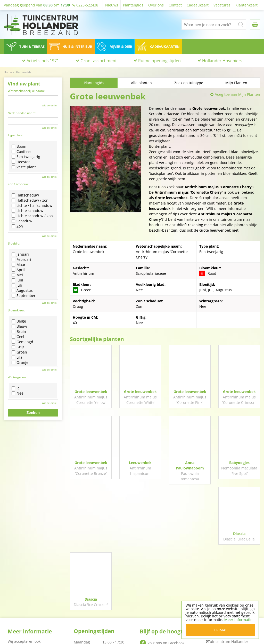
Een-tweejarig (26, 157)
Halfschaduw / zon (30, 200)
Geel (18, 337)
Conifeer (21, 152)
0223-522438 (220, 600)
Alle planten (141, 83)
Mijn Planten (236, 83)
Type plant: (16, 135)
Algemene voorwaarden (160, 627)
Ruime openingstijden (159, 61)
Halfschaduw (25, 195)
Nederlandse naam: (22, 113)
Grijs (18, 347)
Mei (17, 275)
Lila (17, 357)
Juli (17, 285)
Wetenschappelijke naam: (26, 91)
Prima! (220, 630)
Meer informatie (238, 620)
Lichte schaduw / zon (32, 216)
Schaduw (22, 221)
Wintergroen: (17, 377)
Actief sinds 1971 (43, 61)
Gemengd (22, 342)
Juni (17, 280)
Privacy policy (151, 620)
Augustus (22, 290)
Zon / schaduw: (18, 184)
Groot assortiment (99, 61)
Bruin (19, 332)
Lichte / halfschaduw (32, 206)
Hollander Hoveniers (222, 61)
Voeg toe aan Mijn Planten (238, 94)
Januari (20, 254)
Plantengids (94, 83)
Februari (21, 260)
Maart (19, 265)
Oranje (20, 363)
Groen (19, 352)
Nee (18, 393)
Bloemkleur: (16, 310)
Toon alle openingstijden (95, 630)
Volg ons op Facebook (166, 583)
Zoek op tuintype (189, 83)
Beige (19, 321)
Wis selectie (49, 105)
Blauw (19, 326)
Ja (16, 388)
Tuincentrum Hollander (228, 581)
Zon (17, 226)
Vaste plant (24, 167)
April (18, 270)
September (24, 296)
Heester (21, 162)
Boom (19, 146)
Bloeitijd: (14, 243)
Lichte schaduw (27, 211)
